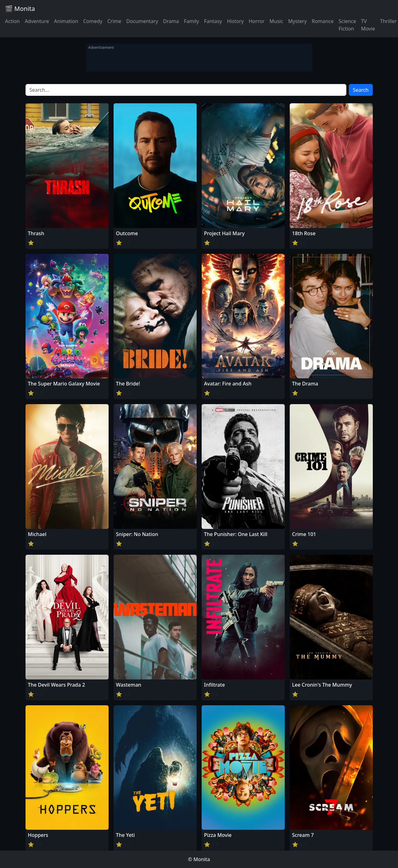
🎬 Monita (20, 9)
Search (361, 90)
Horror (257, 21)
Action (12, 21)
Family (192, 21)
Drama (171, 21)
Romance (323, 21)
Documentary (142, 21)
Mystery (297, 21)
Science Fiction (347, 25)
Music (276, 21)
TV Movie (368, 25)
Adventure (37, 21)
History (235, 21)
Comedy (93, 21)
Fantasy (213, 21)
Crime (114, 21)
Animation (66, 21)
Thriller (388, 21)
